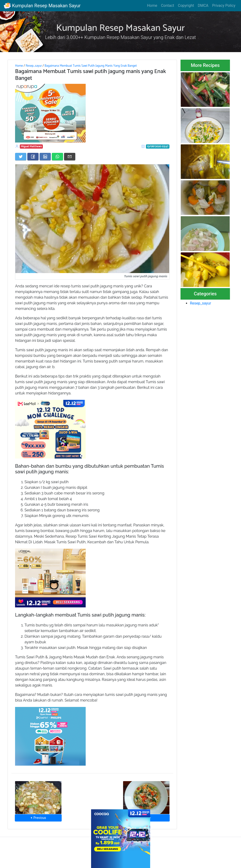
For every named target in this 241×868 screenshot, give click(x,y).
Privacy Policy (224, 6)
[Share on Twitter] (21, 157)
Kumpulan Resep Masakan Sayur (42, 6)
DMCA (203, 6)
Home (152, 6)
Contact (168, 6)
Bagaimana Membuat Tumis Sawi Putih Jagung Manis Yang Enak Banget (91, 66)
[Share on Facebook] (33, 157)
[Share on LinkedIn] (45, 157)
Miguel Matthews (31, 146)
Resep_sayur (34, 66)
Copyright (186, 6)
